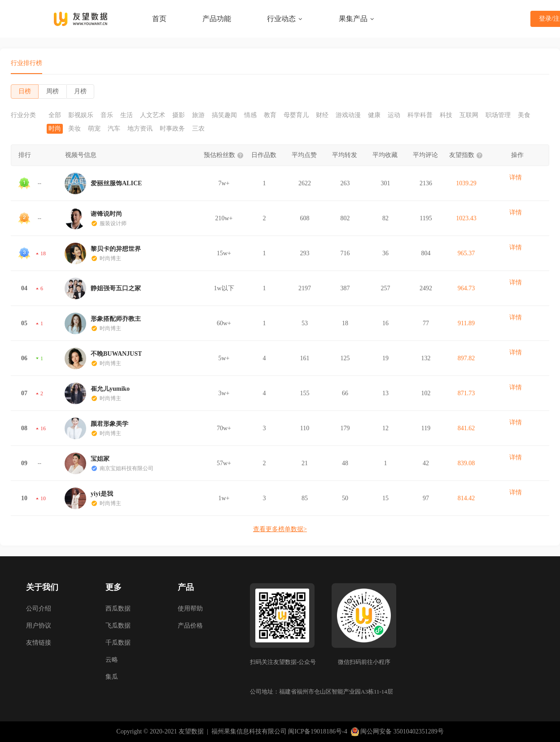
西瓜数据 (118, 609)
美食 (524, 115)
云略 (112, 660)
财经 (322, 115)
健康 (374, 115)
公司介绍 (39, 609)
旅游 (198, 115)
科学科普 (420, 115)
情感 (250, 115)
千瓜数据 (118, 643)
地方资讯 (140, 129)
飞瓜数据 (118, 626)
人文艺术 (153, 115)
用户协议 (39, 626)
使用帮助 (190, 609)
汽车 (114, 129)
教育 (270, 115)
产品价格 (190, 626)
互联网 (469, 115)
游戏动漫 (348, 115)
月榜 (80, 91)
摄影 (179, 115)
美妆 (74, 129)
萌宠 (94, 129)
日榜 (25, 91)
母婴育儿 (296, 115)
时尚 (55, 129)
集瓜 (112, 677)
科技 (446, 115)
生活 (127, 115)
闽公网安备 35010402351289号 (397, 732)
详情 (516, 177)
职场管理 (498, 115)
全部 (55, 115)
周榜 (52, 91)
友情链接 (39, 643)
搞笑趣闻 (224, 115)
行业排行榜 (26, 63)
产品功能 (217, 19)
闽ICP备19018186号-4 (317, 731)
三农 (198, 129)
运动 (394, 115)
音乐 (107, 115)
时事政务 (172, 129)
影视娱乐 (81, 115)
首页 (159, 19)
